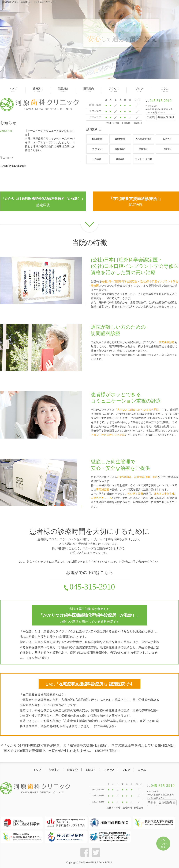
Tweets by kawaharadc (13, 166)
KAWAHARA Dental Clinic (98, 866)
